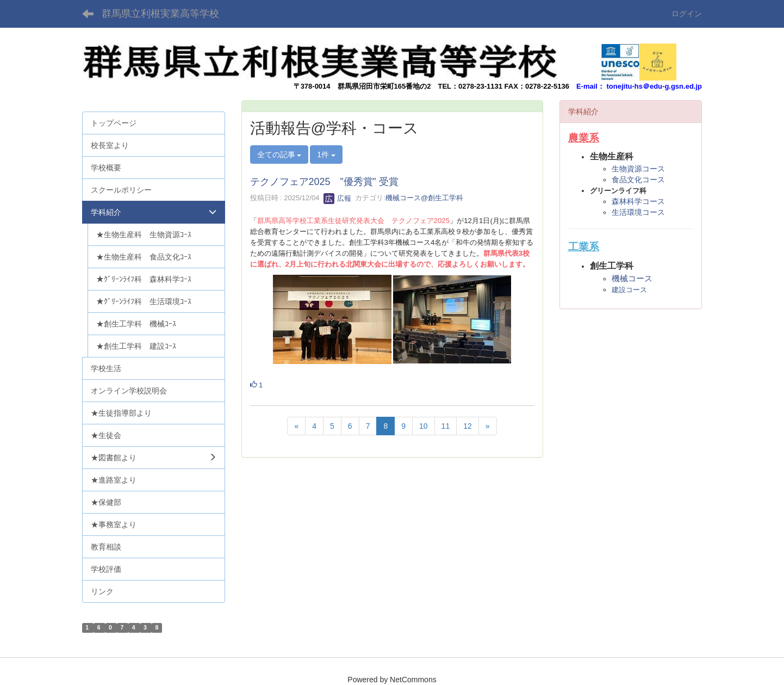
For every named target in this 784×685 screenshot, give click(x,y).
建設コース (629, 290)
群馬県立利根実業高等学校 (160, 14)
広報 (338, 198)
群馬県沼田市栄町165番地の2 (384, 86)
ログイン (687, 14)
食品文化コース (638, 180)
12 (468, 426)
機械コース (632, 278)
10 (424, 426)
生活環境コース (638, 212)
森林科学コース (638, 201)
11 (446, 426)
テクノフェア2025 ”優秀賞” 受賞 (324, 182)
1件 (326, 155)
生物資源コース (638, 169)
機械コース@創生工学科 (424, 198)
